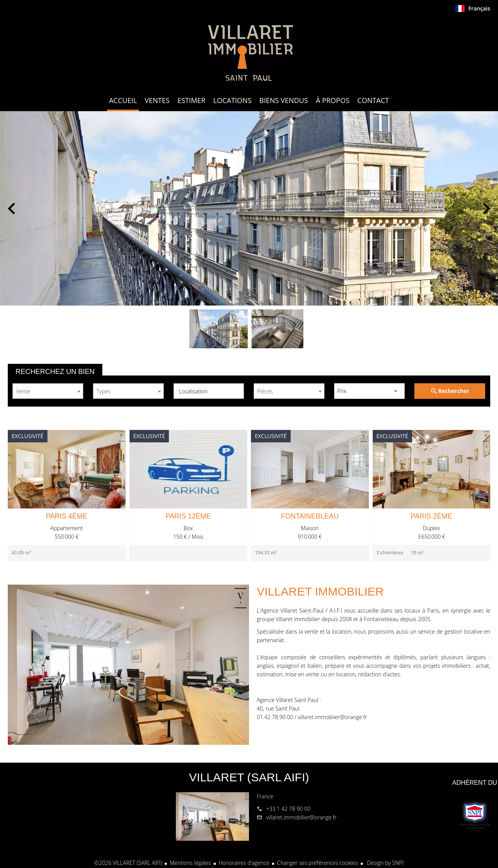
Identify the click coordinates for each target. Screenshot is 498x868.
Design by (385, 863)
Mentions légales (190, 863)
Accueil (249, 52)
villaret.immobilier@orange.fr (301, 817)
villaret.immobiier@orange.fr (332, 717)
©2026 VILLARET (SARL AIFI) (128, 863)
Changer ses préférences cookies (317, 863)
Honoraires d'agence (244, 863)
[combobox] (48, 391)
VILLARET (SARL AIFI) (249, 777)
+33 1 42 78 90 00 (288, 809)
